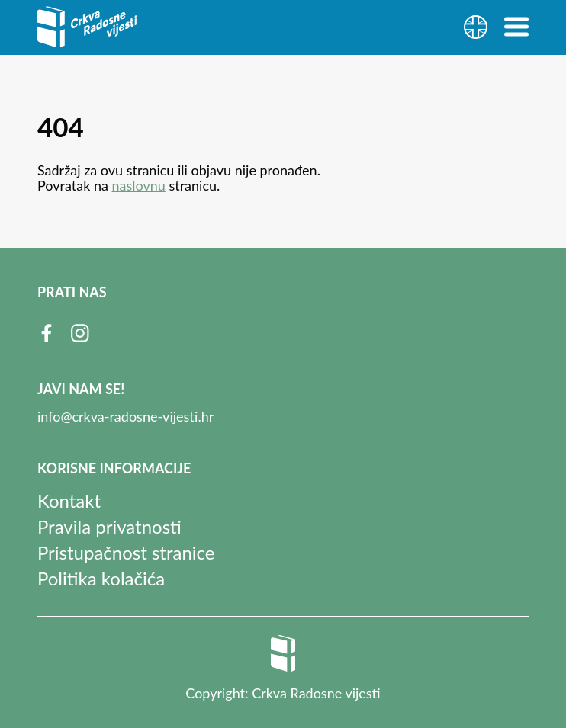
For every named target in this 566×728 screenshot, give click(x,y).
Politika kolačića (101, 578)
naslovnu (139, 185)
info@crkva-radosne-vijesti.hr (125, 416)
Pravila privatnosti (109, 526)
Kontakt (69, 500)
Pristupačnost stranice (126, 552)
